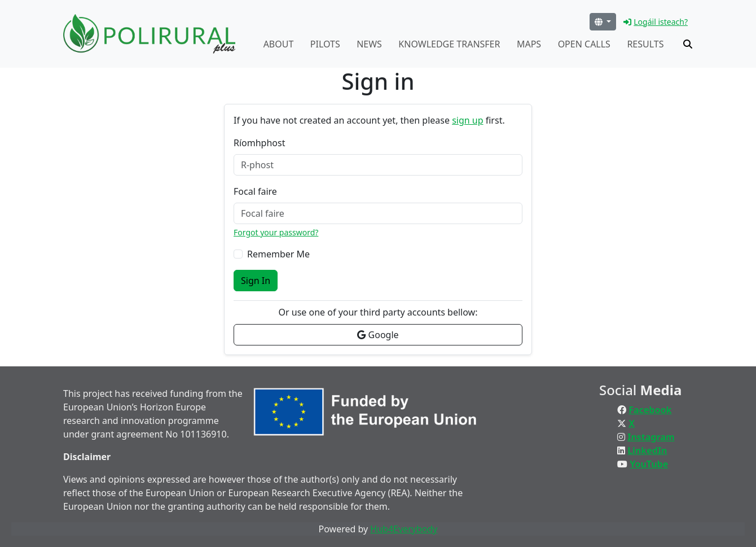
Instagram (651, 437)
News (369, 44)
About (279, 44)
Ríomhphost (259, 143)
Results (645, 44)
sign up (467, 120)
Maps (529, 44)
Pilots (325, 44)
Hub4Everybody (404, 529)
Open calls (584, 44)
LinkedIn (647, 450)
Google (378, 335)
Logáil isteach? (656, 22)
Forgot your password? (276, 232)
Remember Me (278, 254)
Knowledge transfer (449, 44)
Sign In (256, 281)
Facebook (650, 410)
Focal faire (255, 191)
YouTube (649, 464)
